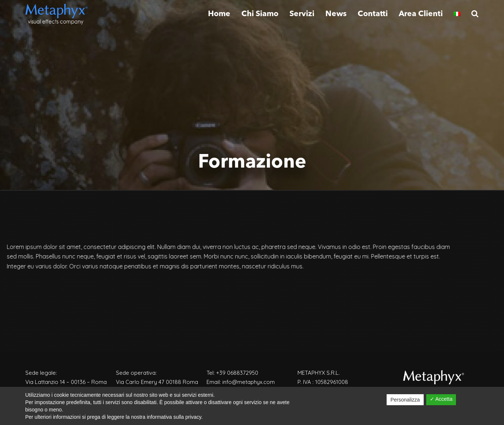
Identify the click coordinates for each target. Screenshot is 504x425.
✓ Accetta (441, 399)
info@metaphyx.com (249, 382)
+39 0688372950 (237, 373)
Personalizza (405, 400)
